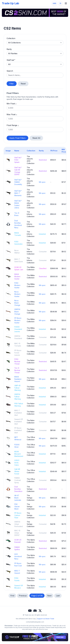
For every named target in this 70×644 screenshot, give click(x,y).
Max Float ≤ (12, 114)
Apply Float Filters (17, 138)
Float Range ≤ (13, 125)
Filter (12, 84)
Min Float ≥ (12, 104)
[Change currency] (54, 3)
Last (58, 596)
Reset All (36, 138)
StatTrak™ (11, 60)
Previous (23, 596)
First (12, 596)
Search (10, 71)
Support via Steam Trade (46, 619)
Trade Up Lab (10, 3)
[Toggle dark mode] (60, 3)
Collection (11, 38)
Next (49, 596)
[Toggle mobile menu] (66, 3)
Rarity (9, 49)
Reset (23, 84)
